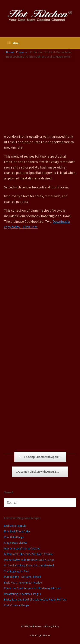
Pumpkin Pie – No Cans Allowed (23, 577)
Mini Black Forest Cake (17, 531)
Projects (22, 52)
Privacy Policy (52, 626)
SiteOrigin (37, 635)
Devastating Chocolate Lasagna (23, 594)
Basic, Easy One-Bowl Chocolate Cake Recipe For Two (35, 600)
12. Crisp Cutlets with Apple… (40, 457)
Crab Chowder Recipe (17, 605)
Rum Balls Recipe (14, 537)
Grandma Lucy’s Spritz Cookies (22, 548)
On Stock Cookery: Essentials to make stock (29, 565)
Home (10, 52)
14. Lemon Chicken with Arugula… (40, 472)
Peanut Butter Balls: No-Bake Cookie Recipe (29, 560)
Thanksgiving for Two (17, 571)
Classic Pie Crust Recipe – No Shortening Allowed (32, 588)
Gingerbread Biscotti (16, 543)
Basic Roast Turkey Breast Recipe (23, 583)
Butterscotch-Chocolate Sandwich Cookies (29, 554)
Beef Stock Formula (15, 526)
